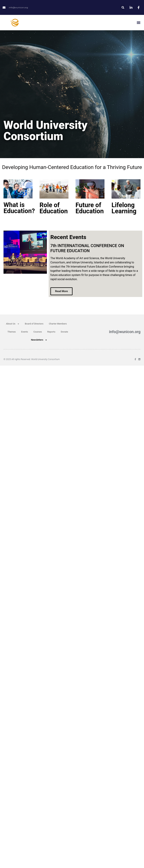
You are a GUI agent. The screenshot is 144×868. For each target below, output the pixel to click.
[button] (123, 7)
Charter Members (58, 324)
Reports (51, 332)
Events (25, 332)
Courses (38, 332)
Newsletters (39, 340)
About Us (13, 324)
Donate (64, 332)
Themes (12, 332)
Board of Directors (34, 324)
